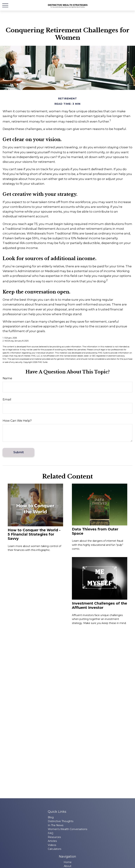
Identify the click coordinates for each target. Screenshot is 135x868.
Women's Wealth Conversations (67, 829)
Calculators (54, 849)
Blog (51, 817)
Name (7, 378)
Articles (52, 841)
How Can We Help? (17, 421)
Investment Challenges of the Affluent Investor (99, 605)
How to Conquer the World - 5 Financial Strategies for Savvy (34, 534)
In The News (56, 825)
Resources (54, 837)
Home (68, 862)
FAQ (51, 833)
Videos (52, 845)
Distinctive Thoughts (61, 821)
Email (7, 399)
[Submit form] (18, 452)
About (68, 866)
